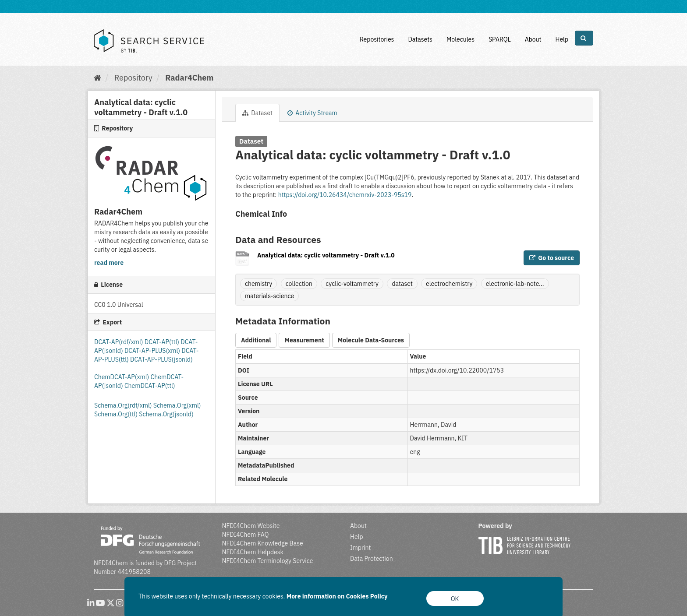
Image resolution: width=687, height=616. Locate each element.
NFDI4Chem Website (251, 526)
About (533, 39)
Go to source (552, 258)
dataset (402, 284)
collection (299, 284)
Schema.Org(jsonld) (166, 414)
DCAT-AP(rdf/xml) (119, 342)
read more (109, 263)
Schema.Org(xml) (177, 405)
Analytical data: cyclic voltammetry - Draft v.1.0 (326, 255)
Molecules (460, 39)
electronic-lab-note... (515, 284)
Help (562, 39)
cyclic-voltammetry (352, 284)
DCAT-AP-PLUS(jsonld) (161, 359)
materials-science (269, 296)
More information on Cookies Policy (337, 596)
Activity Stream (312, 113)
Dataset (257, 113)
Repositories (377, 39)
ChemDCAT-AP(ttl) (150, 386)
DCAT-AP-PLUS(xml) (153, 351)
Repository (133, 78)
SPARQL (500, 39)
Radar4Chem (189, 78)
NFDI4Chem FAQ (246, 535)
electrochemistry (449, 284)
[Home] (97, 78)
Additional (256, 340)
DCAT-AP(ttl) (163, 342)
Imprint (360, 548)
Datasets (420, 39)
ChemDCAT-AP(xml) (122, 377)
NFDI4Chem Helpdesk (253, 552)
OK (455, 599)
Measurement (304, 340)
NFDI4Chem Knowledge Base (263, 543)
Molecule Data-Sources (371, 340)
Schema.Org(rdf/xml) (124, 405)
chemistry (259, 284)
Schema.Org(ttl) (117, 414)
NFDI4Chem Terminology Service (268, 561)
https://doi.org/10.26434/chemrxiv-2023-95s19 (345, 195)
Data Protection (372, 559)
